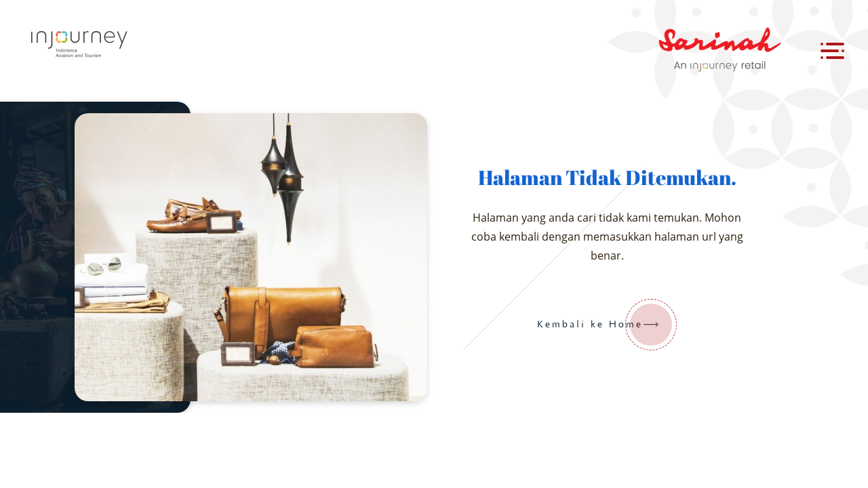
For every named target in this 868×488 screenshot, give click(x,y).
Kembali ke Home (607, 325)
